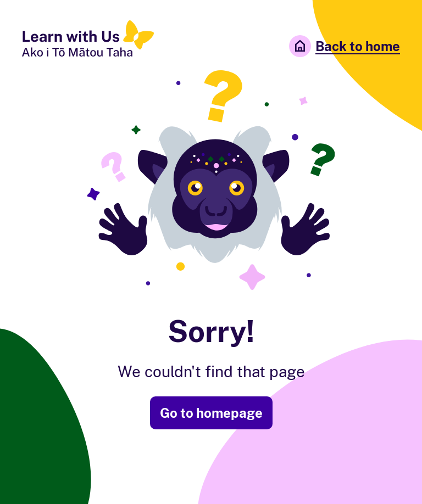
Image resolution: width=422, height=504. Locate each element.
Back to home (345, 46)
